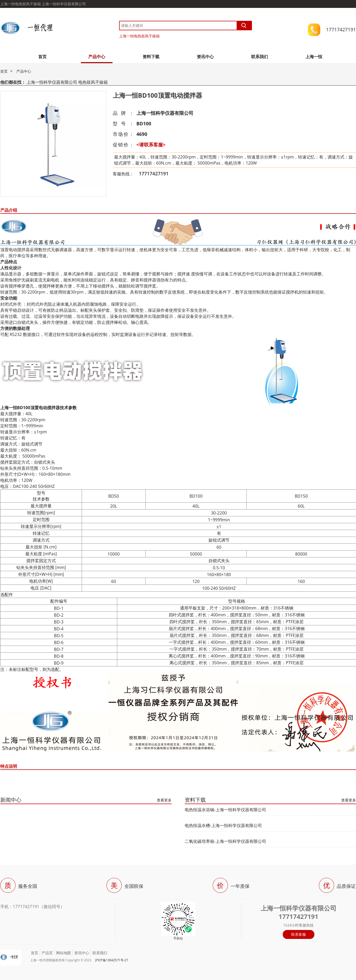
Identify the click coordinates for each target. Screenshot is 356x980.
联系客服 (299, 934)
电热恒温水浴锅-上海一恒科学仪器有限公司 (225, 810)
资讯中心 (205, 57)
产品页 (47, 953)
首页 (42, 57)
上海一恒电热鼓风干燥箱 (139, 36)
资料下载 (151, 57)
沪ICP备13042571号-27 (112, 960)
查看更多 (164, 800)
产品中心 (97, 57)
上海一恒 (314, 57)
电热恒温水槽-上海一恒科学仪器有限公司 (223, 825)
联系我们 (260, 57)
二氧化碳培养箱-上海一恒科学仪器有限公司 (225, 841)
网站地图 (64, 953)
